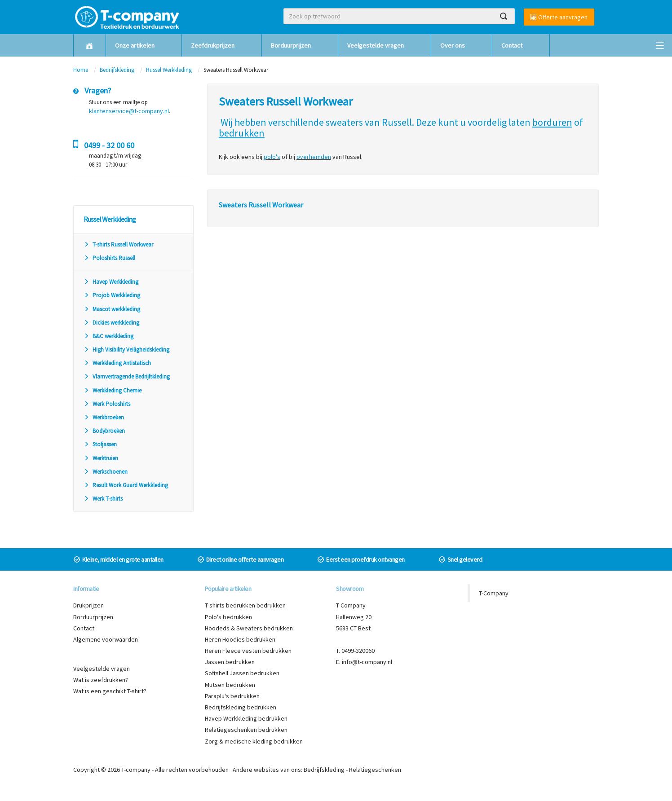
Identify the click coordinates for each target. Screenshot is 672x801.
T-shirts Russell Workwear (118, 244)
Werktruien (101, 458)
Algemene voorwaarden (106, 639)
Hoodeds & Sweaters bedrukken (249, 628)
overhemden (314, 157)
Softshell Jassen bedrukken (242, 673)
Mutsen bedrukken (230, 685)
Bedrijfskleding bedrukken (241, 707)
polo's (272, 157)
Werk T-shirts (103, 499)
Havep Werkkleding (111, 282)
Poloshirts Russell (109, 258)
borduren (552, 122)
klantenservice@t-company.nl (129, 111)
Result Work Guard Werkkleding (126, 485)
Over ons (453, 45)
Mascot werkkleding (112, 309)
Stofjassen (100, 444)
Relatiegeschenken (375, 770)
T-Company (494, 593)
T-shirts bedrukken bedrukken (245, 605)
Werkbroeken (104, 417)
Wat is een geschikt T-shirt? (110, 691)
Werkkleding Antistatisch (117, 363)
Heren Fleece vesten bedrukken (248, 651)
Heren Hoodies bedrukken (240, 639)
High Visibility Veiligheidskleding (126, 350)
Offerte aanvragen (559, 17)
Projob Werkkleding (112, 295)
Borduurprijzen (291, 45)
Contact (512, 45)
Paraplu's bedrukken (232, 696)
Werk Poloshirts (107, 404)
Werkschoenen (106, 472)
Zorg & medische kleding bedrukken (254, 741)
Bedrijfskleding (117, 70)
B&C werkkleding (108, 336)
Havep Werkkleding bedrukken (246, 718)
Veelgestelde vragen (376, 45)
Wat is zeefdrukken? (101, 680)
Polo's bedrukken (228, 617)
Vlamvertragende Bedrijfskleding (127, 376)
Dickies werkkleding (111, 323)
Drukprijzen (88, 605)
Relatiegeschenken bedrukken (246, 730)
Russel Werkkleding (169, 70)
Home (81, 70)
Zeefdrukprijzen (213, 45)
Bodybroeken (104, 431)
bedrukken (242, 133)
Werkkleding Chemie (113, 390)
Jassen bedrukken (230, 662)
